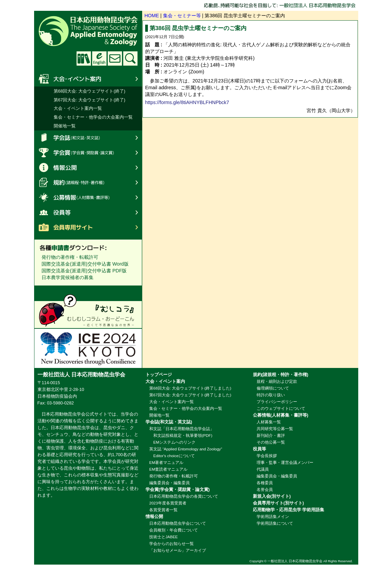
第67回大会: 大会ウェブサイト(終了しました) (190, 395)
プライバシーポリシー (277, 402)
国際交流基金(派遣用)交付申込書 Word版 (85, 264)
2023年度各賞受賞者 (168, 503)
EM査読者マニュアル (168, 469)
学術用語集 (84, 58)
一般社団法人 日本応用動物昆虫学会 (295, 561)
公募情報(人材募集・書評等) (88, 197)
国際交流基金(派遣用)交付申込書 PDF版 (84, 271)
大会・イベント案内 (88, 79)
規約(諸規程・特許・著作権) (88, 182)
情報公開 (88, 168)
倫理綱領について (273, 388)
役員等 (88, 212)
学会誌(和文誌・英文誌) (88, 138)
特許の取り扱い (271, 395)
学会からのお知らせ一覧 (172, 544)
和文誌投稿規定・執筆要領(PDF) (181, 436)
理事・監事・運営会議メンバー (285, 463)
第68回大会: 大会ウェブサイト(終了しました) (190, 388)
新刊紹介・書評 (271, 436)
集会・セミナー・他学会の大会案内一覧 (93, 117)
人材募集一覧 (269, 422)
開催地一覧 (65, 126)
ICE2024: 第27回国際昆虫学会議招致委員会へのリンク (88, 348)
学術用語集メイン (273, 517)
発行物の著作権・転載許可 (70, 257)
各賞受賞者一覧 (163, 510)
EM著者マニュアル (166, 463)
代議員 (263, 469)
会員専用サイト (88, 227)
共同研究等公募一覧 (275, 429)
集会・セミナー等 (182, 16)
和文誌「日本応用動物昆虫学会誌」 (182, 429)
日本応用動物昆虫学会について (178, 523)
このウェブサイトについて (281, 408)
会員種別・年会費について (174, 530)
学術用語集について (275, 523)
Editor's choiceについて (172, 456)
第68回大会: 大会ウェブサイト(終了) (89, 91)
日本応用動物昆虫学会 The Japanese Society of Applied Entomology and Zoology (129, 30)
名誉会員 (265, 490)
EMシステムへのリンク (172, 442)
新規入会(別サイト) (272, 496)
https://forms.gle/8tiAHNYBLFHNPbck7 (187, 102)
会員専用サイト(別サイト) (279, 503)
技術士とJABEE (163, 537)
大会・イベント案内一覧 (78, 108)
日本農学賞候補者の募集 (68, 277)
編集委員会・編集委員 (169, 483)
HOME (152, 16)
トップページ (159, 375)
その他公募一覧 (271, 442)
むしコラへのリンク (88, 311)
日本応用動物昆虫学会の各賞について (184, 496)
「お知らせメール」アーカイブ (178, 550)
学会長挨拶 (267, 456)
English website (99, 58)
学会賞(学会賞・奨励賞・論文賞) (88, 153)
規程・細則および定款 (277, 381)
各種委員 (265, 483)
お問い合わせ (115, 58)
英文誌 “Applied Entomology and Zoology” (186, 449)
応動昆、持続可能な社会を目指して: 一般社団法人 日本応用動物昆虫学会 (281, 5)
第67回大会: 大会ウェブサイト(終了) (89, 100)
